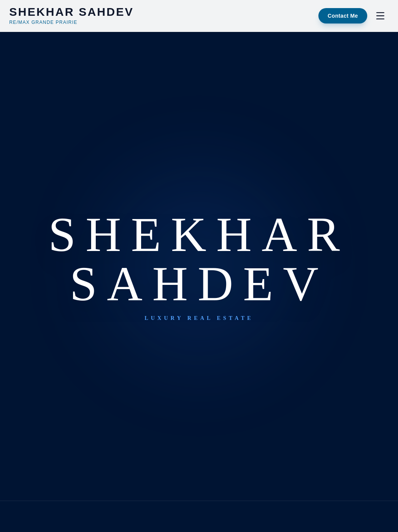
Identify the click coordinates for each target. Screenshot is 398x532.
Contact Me (343, 16)
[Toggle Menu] (380, 16)
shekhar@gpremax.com (199, 369)
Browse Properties (235, 311)
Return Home (154, 311)
